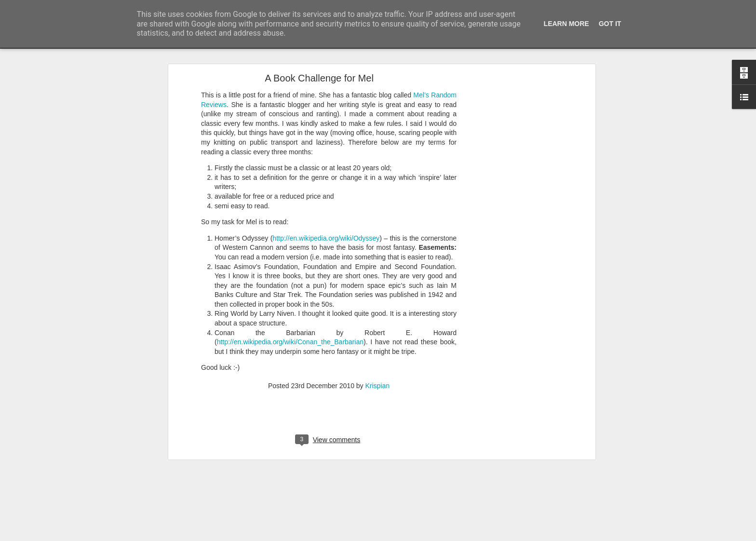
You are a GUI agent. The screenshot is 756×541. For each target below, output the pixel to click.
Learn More (567, 24)
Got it (610, 24)
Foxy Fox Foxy (43, 536)
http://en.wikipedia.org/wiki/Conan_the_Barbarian (290, 290)
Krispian (378, 334)
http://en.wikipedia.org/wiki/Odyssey (326, 187)
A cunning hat (41, 514)
